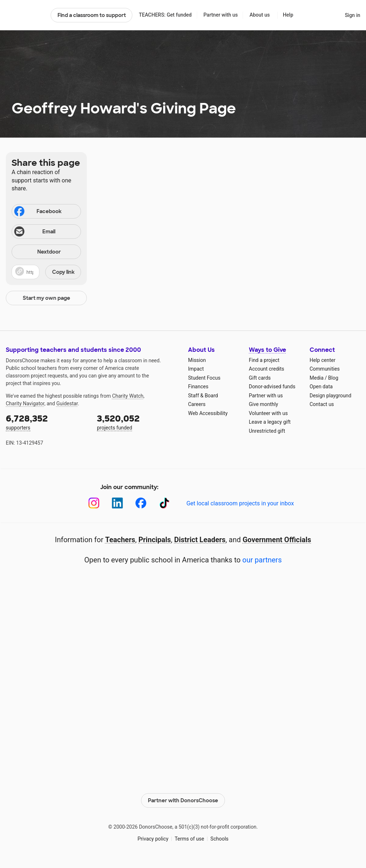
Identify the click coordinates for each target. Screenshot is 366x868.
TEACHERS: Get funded (165, 15)
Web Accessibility (208, 413)
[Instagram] (94, 503)
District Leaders (200, 540)
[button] (46, 272)
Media (317, 378)
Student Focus (204, 378)
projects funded (137, 422)
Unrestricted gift (267, 431)
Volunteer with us (268, 413)
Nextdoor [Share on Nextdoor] (37, 252)
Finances (198, 387)
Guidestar (67, 403)
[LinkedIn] (117, 503)
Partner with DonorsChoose (183, 800)
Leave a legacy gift (270, 422)
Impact (196, 369)
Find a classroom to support (92, 15)
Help (288, 15)
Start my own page (46, 298)
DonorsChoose (25, 15)
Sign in (352, 15)
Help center (322, 360)
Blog (333, 378)
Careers (197, 404)
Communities (325, 369)
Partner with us (221, 15)
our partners (262, 560)
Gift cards (260, 378)
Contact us (322, 404)
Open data (321, 387)
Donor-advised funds (272, 387)
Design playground (330, 396)
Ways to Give (267, 350)
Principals (155, 540)
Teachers (120, 540)
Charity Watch (128, 396)
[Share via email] (46, 232)
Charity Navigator (25, 403)
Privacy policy (153, 839)
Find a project (264, 360)
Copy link (63, 272)
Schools (220, 839)
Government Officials (277, 540)
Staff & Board (203, 396)
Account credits (267, 369)
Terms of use (190, 839)
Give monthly (263, 404)
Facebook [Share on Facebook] (37, 212)
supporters (46, 422)
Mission (197, 360)
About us (260, 15)
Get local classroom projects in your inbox (240, 503)
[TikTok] (164, 503)
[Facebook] (141, 503)
